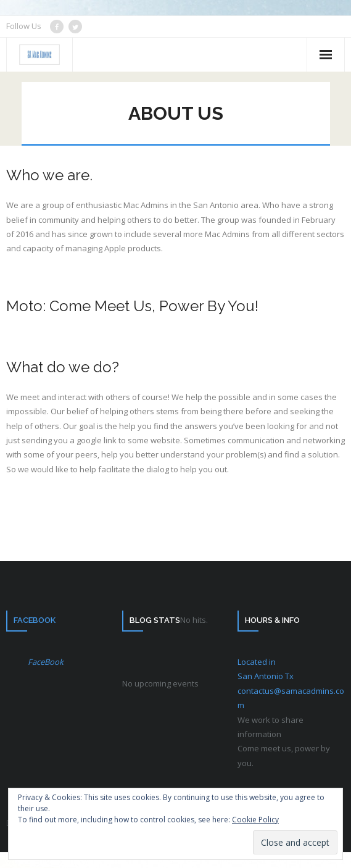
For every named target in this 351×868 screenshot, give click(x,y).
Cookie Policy (255, 820)
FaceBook (35, 620)
